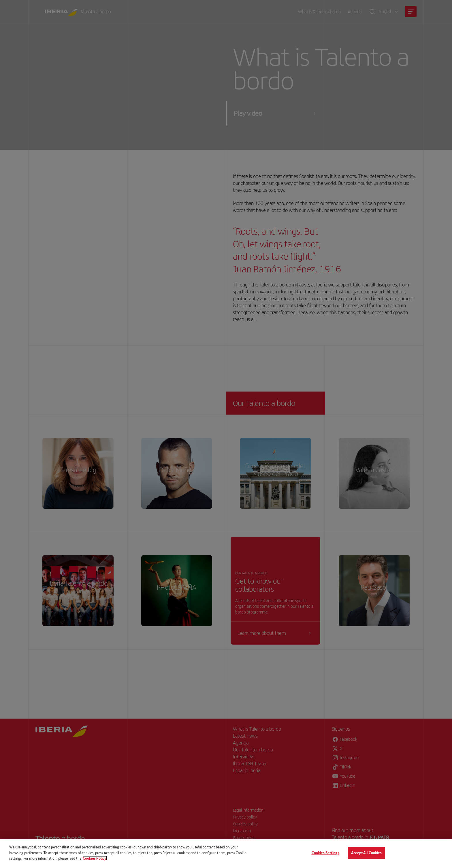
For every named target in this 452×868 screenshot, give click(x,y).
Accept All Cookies (366, 853)
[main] (226, 853)
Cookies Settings (325, 853)
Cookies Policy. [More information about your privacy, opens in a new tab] (95, 858)
